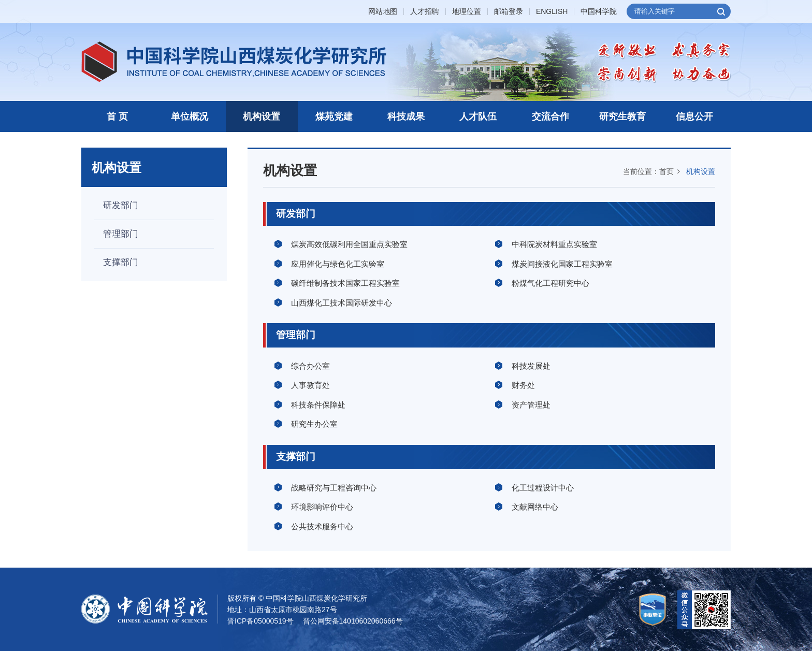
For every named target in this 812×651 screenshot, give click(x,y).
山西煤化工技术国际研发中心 (342, 303)
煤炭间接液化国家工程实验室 (562, 264)
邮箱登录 (509, 12)
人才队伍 (478, 117)
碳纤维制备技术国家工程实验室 (345, 283)
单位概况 (190, 117)
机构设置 (262, 117)
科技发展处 (531, 366)
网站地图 (383, 12)
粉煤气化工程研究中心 (550, 283)
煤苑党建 (334, 117)
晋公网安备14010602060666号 (353, 621)
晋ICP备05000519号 (260, 621)
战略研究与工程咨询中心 (334, 488)
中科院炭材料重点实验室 (554, 244)
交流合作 (550, 117)
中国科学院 (599, 12)
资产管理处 (531, 405)
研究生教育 (622, 117)
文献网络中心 (535, 507)
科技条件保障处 (318, 405)
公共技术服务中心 (322, 526)
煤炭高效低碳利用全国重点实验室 (349, 244)
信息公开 (694, 117)
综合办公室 (310, 366)
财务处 (523, 385)
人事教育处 (310, 385)
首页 (666, 171)
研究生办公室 (314, 424)
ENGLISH (552, 12)
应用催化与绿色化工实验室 (338, 264)
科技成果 (406, 117)
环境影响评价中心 (322, 507)
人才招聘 (425, 12)
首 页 (117, 117)
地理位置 (467, 12)
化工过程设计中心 (543, 488)
